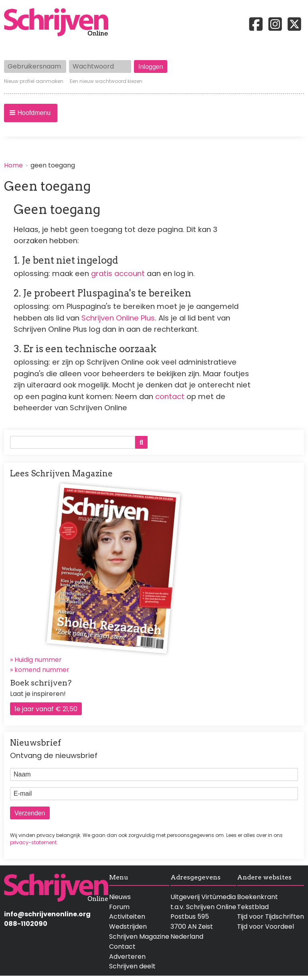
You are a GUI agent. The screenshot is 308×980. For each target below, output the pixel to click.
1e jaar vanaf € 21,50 (46, 709)
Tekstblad (253, 907)
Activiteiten (127, 916)
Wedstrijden (128, 927)
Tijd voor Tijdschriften (271, 916)
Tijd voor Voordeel (265, 927)
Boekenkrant (257, 897)
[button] (31, 113)
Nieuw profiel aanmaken (34, 81)
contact (170, 396)
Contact (122, 947)
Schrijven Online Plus (118, 318)
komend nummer (42, 670)
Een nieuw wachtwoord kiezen (106, 81)
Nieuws (120, 897)
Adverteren (127, 957)
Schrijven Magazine (139, 937)
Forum (119, 907)
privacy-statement (33, 842)
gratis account (118, 273)
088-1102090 (26, 924)
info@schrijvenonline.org (47, 914)
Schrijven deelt (132, 966)
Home (13, 165)
